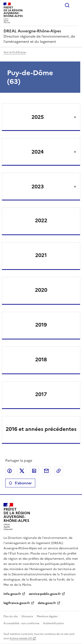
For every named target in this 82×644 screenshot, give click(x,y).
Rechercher (67, 5)
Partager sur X (22, 471)
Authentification (53, 623)
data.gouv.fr (47, 603)
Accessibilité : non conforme (21, 623)
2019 (41, 325)
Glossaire (27, 616)
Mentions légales (47, 616)
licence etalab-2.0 (21, 638)
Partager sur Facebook (10, 471)
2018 (41, 360)
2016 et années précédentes (41, 429)
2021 (41, 255)
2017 (41, 394)
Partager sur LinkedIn (34, 471)
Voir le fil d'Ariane (15, 52)
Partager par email (46, 471)
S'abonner (20, 483)
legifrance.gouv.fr (17, 603)
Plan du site (11, 616)
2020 (41, 290)
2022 (41, 221)
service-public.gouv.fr (45, 594)
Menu (76, 5)
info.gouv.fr (12, 594)
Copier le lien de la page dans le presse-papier (59, 471)
